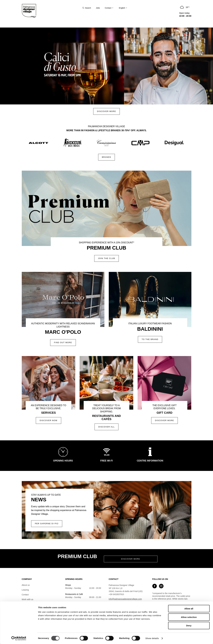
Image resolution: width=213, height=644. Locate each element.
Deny (189, 626)
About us (26, 585)
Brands (107, 157)
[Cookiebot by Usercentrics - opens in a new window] (19, 638)
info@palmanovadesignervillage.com (125, 599)
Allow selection (189, 617)
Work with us (28, 599)
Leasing (25, 590)
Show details (152, 638)
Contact (25, 595)
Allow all (189, 609)
